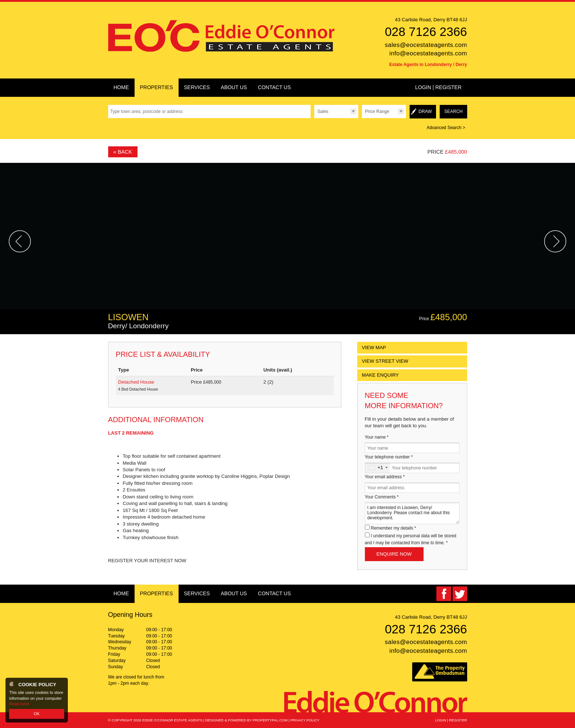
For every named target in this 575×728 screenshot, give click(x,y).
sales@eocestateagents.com (426, 45)
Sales (323, 111)
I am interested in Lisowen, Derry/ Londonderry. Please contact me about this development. (412, 513)
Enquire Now (394, 554)
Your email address (385, 477)
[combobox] (378, 468)
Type (314, 118)
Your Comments (382, 497)
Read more (19, 704)
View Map (374, 347)
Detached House (136, 382)
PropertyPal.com (270, 720)
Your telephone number (389, 457)
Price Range (377, 111)
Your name (377, 437)
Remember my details (393, 528)
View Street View (385, 361)
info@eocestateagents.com (428, 53)
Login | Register (438, 87)
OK (37, 714)
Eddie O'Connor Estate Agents (172, 720)
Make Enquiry (380, 375)
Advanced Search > (446, 128)
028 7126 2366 (426, 32)
